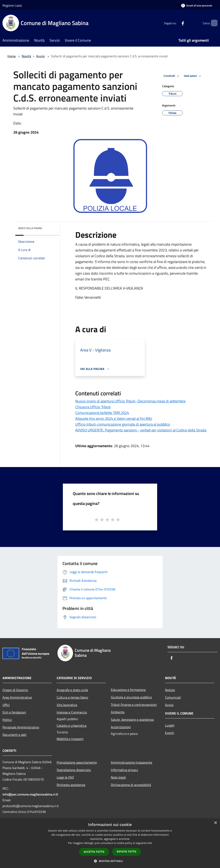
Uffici (6, 705)
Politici (7, 720)
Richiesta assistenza (71, 785)
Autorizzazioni (121, 727)
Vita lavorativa (67, 705)
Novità (26, 56)
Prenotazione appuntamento (77, 762)
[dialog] (110, 843)
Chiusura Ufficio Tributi (93, 407)
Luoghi (170, 725)
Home (12, 56)
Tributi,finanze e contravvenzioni (134, 705)
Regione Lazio (12, 5)
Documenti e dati (14, 735)
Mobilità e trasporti (70, 739)
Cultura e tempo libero (72, 697)
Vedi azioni (193, 76)
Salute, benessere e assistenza (132, 720)
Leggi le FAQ (65, 777)
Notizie (170, 690)
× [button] (215, 823)
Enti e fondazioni (14, 712)
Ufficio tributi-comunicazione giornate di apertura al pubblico (123, 424)
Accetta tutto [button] (94, 852)
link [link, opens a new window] (150, 843)
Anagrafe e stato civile (72, 690)
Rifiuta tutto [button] (127, 852)
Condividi (172, 76)
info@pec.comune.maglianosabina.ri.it (30, 794)
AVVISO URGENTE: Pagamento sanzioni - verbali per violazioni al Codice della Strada (141, 430)
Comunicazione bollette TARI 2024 (102, 413)
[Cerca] (213, 23)
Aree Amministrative (17, 697)
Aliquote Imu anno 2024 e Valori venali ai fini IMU (114, 418)
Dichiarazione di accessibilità (131, 785)
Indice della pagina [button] (30, 228)
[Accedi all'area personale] (197, 5)
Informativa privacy (124, 770)
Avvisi (41, 56)
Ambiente (118, 712)
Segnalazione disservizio (74, 770)
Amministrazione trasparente (132, 762)
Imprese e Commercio (72, 712)
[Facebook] (176, 23)
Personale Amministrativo (21, 727)
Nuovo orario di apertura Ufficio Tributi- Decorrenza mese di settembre (130, 401)
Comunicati (173, 697)
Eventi (170, 733)
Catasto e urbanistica (72, 726)
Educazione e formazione (128, 690)
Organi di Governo (15, 690)
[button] (110, 861)
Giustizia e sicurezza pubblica (131, 697)
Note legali (118, 777)
